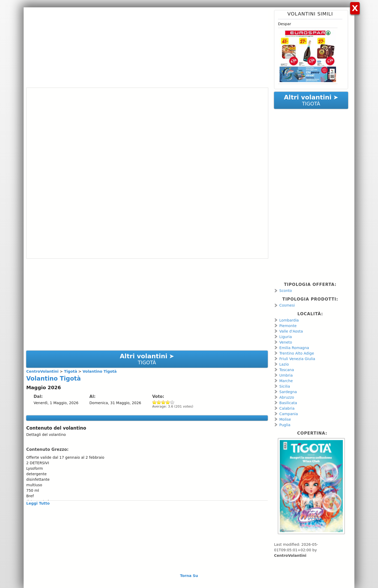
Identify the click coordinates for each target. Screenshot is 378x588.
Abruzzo (287, 397)
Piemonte (288, 326)
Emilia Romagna (294, 348)
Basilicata (288, 403)
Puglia (285, 425)
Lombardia (289, 320)
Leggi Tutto (38, 503)
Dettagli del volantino (46, 435)
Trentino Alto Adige (297, 353)
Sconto (286, 291)
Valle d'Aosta (291, 331)
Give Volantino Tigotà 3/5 (163, 402)
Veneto (286, 342)
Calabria (287, 408)
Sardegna (288, 392)
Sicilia (285, 386)
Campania (289, 414)
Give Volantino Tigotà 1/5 (154, 402)
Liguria (286, 337)
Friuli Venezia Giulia (297, 359)
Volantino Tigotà (54, 378)
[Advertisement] (147, 47)
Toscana (287, 370)
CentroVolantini (290, 555)
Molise (285, 419)
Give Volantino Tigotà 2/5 (159, 402)
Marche (286, 381)
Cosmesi (287, 305)
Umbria (286, 375)
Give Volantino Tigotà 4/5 (168, 402)
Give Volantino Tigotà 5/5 (172, 402)
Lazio (284, 364)
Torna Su (189, 576)
